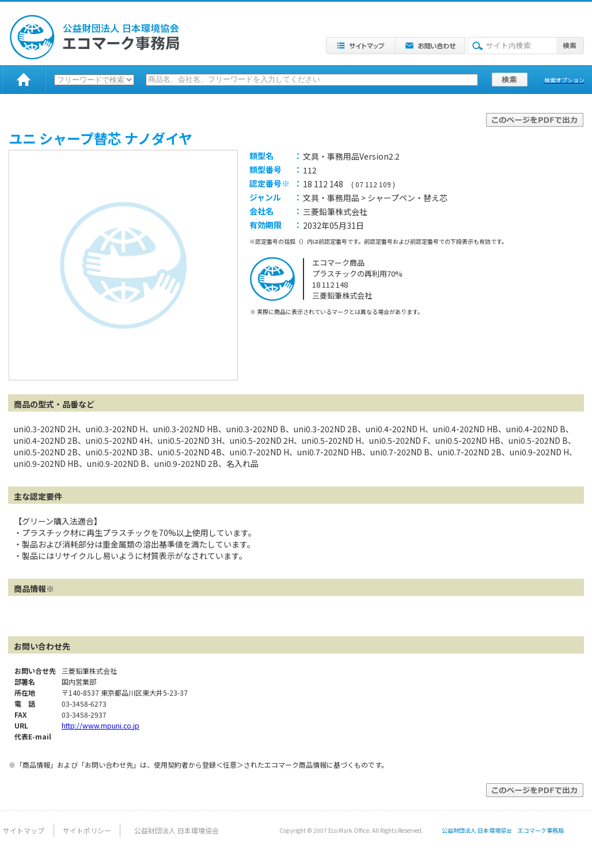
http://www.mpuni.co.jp (100, 725)
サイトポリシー (87, 830)
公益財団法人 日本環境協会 (177, 830)
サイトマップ (24, 830)
